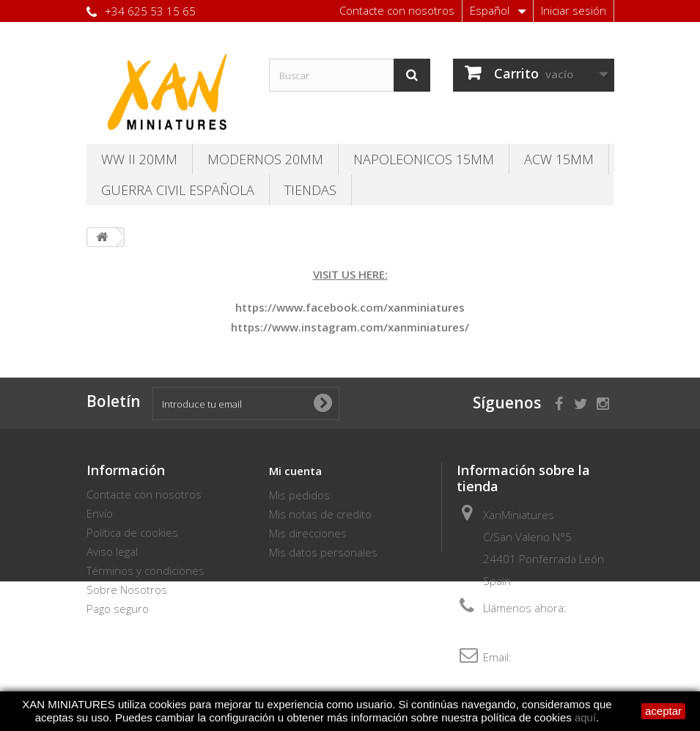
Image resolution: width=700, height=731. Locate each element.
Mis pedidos (299, 495)
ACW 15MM (559, 159)
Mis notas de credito (320, 514)
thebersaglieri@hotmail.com (530, 679)
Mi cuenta (295, 471)
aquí (585, 717)
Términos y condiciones (145, 570)
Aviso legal (112, 551)
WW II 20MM (139, 159)
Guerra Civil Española (178, 190)
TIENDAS (310, 190)
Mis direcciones (308, 533)
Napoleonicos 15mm (424, 159)
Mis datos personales (323, 552)
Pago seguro (118, 609)
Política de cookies (132, 532)
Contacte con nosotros (397, 10)
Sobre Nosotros (127, 589)
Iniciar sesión (574, 10)
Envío (100, 513)
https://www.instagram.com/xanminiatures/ (350, 327)
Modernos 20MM (265, 159)
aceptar (663, 711)
